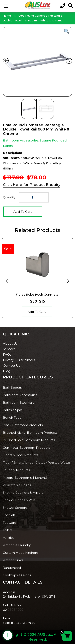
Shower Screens (15, 508)
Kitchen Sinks (13, 560)
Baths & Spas (13, 410)
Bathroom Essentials (18, 403)
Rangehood (12, 568)
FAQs (7, 355)
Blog (7, 371)
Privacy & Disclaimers (19, 360)
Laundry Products (16, 470)
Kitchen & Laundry (17, 545)
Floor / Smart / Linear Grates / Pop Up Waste (36, 463)
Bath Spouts (12, 388)
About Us (10, 344)
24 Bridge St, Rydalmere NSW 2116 (29, 596)
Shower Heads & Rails (19, 500)
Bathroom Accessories (21, 140)
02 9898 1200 (13, 610)
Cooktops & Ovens (17, 575)
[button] (6, 6)
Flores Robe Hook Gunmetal (37, 294)
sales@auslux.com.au (19, 623)
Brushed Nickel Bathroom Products (30, 433)
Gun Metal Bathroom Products (26, 448)
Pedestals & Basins (17, 485)
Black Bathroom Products (23, 425)
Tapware (9, 523)
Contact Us (11, 366)
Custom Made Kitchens (21, 553)
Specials (9, 515)
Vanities (8, 538)
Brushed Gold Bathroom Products (29, 440)
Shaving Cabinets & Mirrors (23, 493)
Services (9, 349)
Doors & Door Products (20, 455)
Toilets (8, 530)
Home (7, 16)
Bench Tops (12, 418)
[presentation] (7, 281)
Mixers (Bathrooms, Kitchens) (25, 478)
